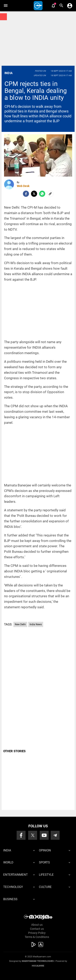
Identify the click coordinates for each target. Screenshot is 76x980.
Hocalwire (38, 966)
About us (37, 925)
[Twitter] (34, 194)
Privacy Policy (37, 933)
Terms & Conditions (37, 937)
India (9, 73)
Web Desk (23, 186)
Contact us (37, 929)
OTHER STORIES (14, 751)
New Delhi (20, 624)
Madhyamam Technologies (38, 961)
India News (36, 624)
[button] (6, 6)
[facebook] (26, 194)
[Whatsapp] (42, 194)
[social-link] (50, 194)
